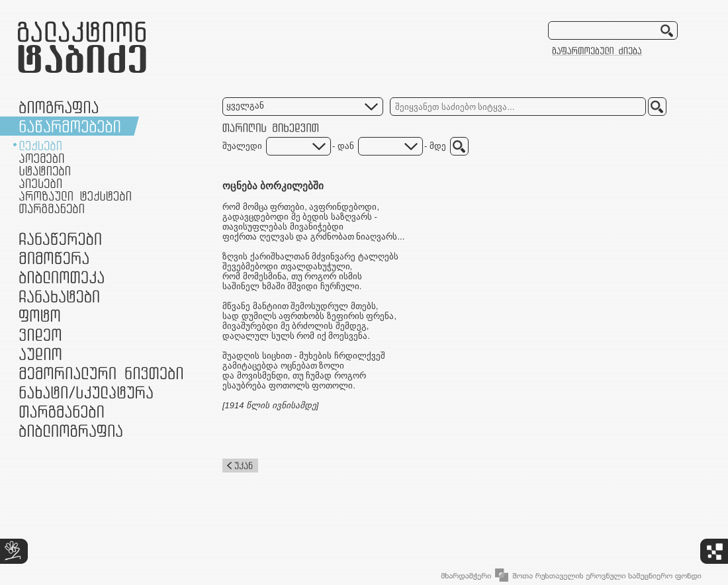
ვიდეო (40, 335)
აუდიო (40, 354)
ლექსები (40, 146)
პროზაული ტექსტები (75, 196)
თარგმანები (52, 208)
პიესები (40, 183)
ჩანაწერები (60, 239)
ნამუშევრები (86, 392)
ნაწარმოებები (70, 126)
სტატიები (45, 171)
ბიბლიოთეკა (62, 277)
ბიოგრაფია (59, 107)
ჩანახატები (59, 296)
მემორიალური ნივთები (101, 373)
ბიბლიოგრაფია (71, 430)
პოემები (42, 158)
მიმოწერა (54, 258)
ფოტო (40, 315)
